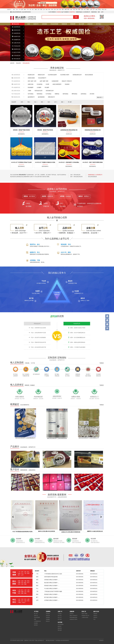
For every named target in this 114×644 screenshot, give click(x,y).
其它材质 (92, 94)
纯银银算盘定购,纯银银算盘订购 (93, 130)
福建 (36, 9)
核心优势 (81, 24)
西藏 (66, 9)
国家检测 (64, 24)
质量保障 (73, 24)
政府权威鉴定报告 (73, 617)
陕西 (68, 9)
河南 (52, 9)
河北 (85, 9)
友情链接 (101, 641)
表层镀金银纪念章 (77, 75)
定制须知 (95, 614)
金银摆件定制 (16, 36)
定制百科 (95, 617)
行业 (36, 102)
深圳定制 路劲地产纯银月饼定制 (21, 130)
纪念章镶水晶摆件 (52, 75)
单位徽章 (47, 87)
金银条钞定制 (16, 30)
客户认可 (60, 617)
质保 (63, 102)
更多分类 (100, 97)
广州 (19, 9)
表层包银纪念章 (50, 91)
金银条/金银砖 (31, 78)
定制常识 (95, 616)
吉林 (96, 9)
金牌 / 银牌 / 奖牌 (44, 81)
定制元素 (48, 616)
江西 (38, 9)
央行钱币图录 (61, 624)
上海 (17, 9)
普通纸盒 (57, 94)
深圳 (22, 9)
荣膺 (35, 619)
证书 (56, 102)
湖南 (47, 9)
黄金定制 (15, 24)
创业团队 (36, 623)
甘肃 (71, 9)
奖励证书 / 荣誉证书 (67, 81)
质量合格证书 (51, 97)
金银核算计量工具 (85, 616)
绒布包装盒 (65, 94)
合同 (102, 12)
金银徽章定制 (16, 40)
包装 (50, 102)
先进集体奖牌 (55, 81)
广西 (28, 9)
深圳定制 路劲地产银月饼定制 (45, 130)
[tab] (21, 573)
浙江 (33, 9)
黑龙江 (100, 9)
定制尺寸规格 (84, 614)
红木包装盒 (49, 94)
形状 (43, 102)
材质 (23, 102)
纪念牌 (47, 84)
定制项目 (45, 24)
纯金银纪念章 (31, 75)
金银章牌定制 (16, 27)
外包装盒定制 (16, 46)
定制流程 (90, 24)
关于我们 (99, 24)
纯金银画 (67, 84)
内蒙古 (88, 9)
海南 (25, 9)
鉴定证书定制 (16, 52)
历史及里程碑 (54, 24)
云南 (55, 9)
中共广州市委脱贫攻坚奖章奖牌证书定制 (33, 532)
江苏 (30, 9)
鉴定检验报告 (41, 97)
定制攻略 (48, 614)
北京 (14, 9)
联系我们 (36, 625)
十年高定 (60, 614)
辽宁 (94, 9)
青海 (76, 9)
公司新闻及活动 (37, 621)
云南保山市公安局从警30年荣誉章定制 (82, 532)
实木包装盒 (31, 94)
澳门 (106, 9)
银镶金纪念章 (41, 75)
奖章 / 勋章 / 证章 (32, 81)
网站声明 (60, 628)
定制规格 (48, 619)
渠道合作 (48, 621)
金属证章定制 (16, 43)
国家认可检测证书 (73, 616)
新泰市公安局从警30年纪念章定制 (58, 531)
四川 (60, 9)
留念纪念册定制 (89, 75)
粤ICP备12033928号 (50, 641)
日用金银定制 (16, 56)
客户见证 (60, 616)
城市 (70, 102)
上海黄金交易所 (85, 617)
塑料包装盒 (74, 94)
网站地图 (60, 630)
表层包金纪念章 (38, 91)
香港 (103, 9)
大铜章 (29, 91)
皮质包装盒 (84, 94)
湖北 (49, 9)
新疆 (79, 9)
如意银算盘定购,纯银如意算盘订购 (69, 130)
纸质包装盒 (40, 94)
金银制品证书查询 (73, 619)
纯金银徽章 (31, 87)
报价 (99, 12)
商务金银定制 (16, 59)
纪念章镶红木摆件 (65, 75)
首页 (29, 24)
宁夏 (74, 9)
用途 (29, 102)
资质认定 (36, 616)
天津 (91, 9)
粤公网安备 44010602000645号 (62, 641)
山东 (44, 9)
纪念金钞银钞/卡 (42, 78)
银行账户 (60, 626)
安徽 (41, 9)
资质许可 (36, 24)
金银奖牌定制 (16, 33)
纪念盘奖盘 (40, 84)
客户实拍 (60, 619)
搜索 (76, 17)
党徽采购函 (94, 12)
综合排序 (14, 102)
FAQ (94, 619)
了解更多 (101, 363)
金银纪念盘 (31, 84)
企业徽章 (39, 87)
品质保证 (72, 614)
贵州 (57, 9)
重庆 (63, 9)
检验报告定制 (16, 49)
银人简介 (36, 614)
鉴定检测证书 (31, 97)
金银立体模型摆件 (57, 84)
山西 (82, 9)
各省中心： (10, 9)
